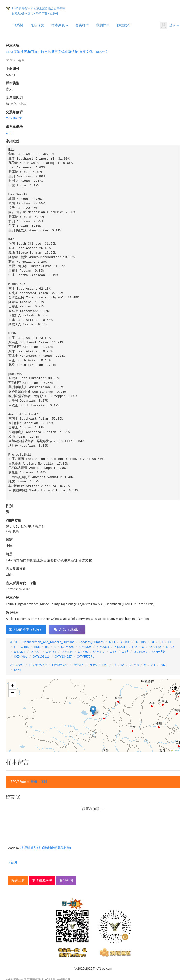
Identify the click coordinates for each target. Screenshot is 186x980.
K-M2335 (103, 647)
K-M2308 (85, 647)
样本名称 (13, 46)
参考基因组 (14, 98)
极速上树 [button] (18, 881)
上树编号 (13, 69)
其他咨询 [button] (66, 881)
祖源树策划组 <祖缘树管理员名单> (46, 848)
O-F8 (125, 652)
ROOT (13, 642)
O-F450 (83, 652)
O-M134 (67, 652)
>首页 (13, 862)
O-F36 (170, 647)
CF (170, 642)
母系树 (18, 25)
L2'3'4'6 (78, 665)
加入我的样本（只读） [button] (26, 629)
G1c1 (9, 133)
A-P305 (126, 642)
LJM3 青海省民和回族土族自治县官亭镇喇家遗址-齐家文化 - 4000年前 (57, 52)
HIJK (37, 647)
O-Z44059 (140, 652)
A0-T (112, 642)
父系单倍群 (14, 112)
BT (153, 642)
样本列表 (60, 25)
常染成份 (13, 141)
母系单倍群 (14, 127)
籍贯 (9, 554)
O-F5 (113, 652)
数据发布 (124, 25)
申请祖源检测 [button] (42, 881)
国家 (9, 540)
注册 (44, 781)
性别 (9, 506)
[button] (93, 711)
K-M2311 (121, 647)
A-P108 (141, 642)
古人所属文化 (16, 569)
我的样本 (103, 25)
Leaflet (175, 751)
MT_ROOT (16, 665)
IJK (47, 647)
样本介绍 (13, 598)
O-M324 (20, 652)
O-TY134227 (63, 657)
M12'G (134, 665)
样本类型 (13, 83)
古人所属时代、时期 (21, 583)
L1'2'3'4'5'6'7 (38, 665)
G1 (153, 665)
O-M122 (155, 647)
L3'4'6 (93, 665)
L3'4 (105, 665)
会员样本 (82, 25)
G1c (163, 665)
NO (134, 647)
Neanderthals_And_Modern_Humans (48, 642)
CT (161, 642)
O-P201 (36, 652)
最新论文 (37, 25)
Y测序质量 (13, 520)
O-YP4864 (159, 652)
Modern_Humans (92, 642)
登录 (169, 26)
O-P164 (51, 652)
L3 (114, 665)
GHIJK (25, 647)
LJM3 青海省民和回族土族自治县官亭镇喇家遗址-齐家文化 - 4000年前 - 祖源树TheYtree (39, 12)
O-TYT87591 (14, 118)
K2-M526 (67, 647)
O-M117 (99, 652)
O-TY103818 (41, 657)
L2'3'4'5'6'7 (60, 665)
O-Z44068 (21, 657)
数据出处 (13, 613)
